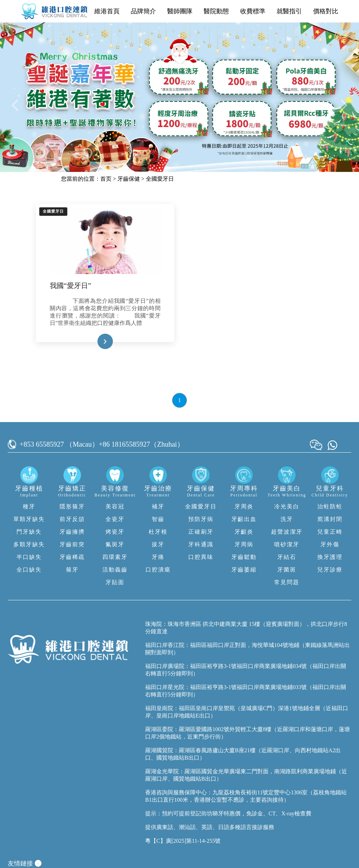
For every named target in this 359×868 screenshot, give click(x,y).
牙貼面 (115, 582)
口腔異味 (201, 557)
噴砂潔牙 (287, 544)
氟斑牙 (115, 544)
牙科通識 (201, 544)
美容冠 (115, 506)
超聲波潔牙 (287, 532)
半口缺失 (29, 557)
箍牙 (72, 570)
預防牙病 (201, 519)
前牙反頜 (72, 519)
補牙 (158, 506)
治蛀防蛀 (330, 506)
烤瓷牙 (115, 532)
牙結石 (287, 557)
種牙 (29, 506)
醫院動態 (216, 11)
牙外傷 (330, 544)
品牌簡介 (143, 11)
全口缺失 (29, 570)
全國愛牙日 (160, 179)
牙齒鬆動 (244, 557)
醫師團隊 (180, 11)
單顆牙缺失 (29, 519)
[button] (16, 105)
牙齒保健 (129, 179)
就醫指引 (289, 11)
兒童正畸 (330, 532)
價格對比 (326, 11)
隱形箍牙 (72, 506)
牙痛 (158, 557)
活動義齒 (115, 570)
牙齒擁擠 (72, 532)
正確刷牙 (201, 532)
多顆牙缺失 (29, 544)
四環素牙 (115, 557)
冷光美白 (287, 506)
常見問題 (287, 582)
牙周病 (244, 544)
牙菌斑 (287, 570)
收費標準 (253, 11)
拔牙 (158, 544)
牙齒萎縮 (244, 570)
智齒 (158, 519)
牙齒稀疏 (72, 557)
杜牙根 (158, 532)
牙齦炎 (244, 532)
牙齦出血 (244, 519)
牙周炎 (244, 506)
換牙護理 (330, 557)
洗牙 (287, 519)
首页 (106, 179)
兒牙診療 (330, 570)
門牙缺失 (29, 532)
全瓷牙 (115, 519)
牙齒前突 (72, 544)
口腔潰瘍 (158, 570)
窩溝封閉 (330, 519)
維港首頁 (107, 11)
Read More (94, 342)
